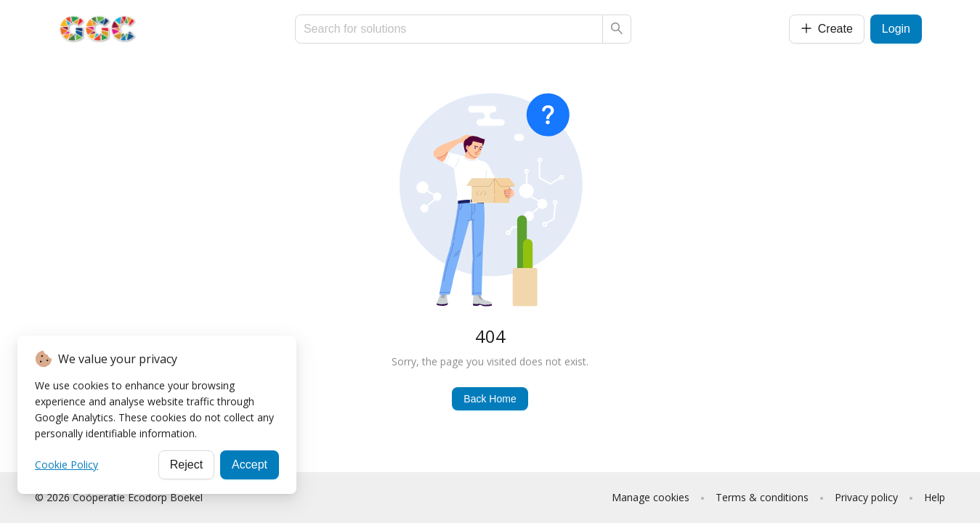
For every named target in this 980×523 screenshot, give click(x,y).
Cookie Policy (66, 465)
